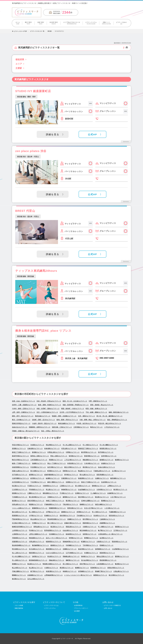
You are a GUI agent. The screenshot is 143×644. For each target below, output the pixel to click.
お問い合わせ (108, 608)
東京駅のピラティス (67, 568)
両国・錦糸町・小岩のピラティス (73, 409)
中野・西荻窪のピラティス (98, 401)
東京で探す (28, 23)
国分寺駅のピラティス (86, 497)
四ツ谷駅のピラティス (83, 486)
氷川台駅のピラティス (37, 549)
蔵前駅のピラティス (57, 545)
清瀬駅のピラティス (74, 519)
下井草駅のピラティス (90, 545)
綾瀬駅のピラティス (53, 478)
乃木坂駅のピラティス (84, 516)
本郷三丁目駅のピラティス (55, 501)
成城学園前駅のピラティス (53, 475)
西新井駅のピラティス (119, 542)
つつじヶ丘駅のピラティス (21, 508)
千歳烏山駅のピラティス (102, 471)
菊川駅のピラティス (73, 501)
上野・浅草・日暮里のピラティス (23, 412)
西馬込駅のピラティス (41, 527)
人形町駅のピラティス (20, 534)
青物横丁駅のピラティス (103, 571)
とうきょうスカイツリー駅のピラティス (78, 575)
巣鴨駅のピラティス (91, 538)
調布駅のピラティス (99, 486)
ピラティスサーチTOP (20, 31)
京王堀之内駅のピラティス (21, 523)
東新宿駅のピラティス (53, 549)
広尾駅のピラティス (82, 493)
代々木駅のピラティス (90, 445)
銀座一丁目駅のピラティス (21, 463)
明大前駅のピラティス (20, 549)
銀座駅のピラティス (122, 460)
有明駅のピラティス (76, 538)
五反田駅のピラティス (109, 482)
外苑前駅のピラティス (75, 463)
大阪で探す (41, 23)
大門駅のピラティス (53, 512)
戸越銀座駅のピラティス (53, 504)
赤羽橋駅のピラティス (86, 571)
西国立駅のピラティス (73, 527)
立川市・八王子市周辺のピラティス (72, 412)
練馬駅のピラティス (70, 497)
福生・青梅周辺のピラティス (117, 420)
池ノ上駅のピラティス (20, 553)
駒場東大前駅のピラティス (52, 564)
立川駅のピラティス (119, 471)
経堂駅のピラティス (37, 478)
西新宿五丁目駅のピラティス (88, 449)
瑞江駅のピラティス (57, 527)
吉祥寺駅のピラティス (109, 456)
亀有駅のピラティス (122, 564)
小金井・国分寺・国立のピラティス (44, 423)
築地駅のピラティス (106, 460)
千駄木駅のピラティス (70, 504)
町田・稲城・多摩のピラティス (96, 409)
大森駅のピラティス (102, 478)
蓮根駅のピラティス (68, 512)
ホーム (18, 23)
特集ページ (106, 23)
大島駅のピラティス (103, 542)
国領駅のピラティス (19, 493)
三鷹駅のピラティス (34, 493)
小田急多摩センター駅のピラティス (110, 534)
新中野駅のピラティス (90, 519)
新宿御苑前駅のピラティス (38, 560)
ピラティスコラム (91, 23)
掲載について (114, 3)
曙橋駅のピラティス (19, 575)
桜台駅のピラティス (34, 564)
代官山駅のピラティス (69, 449)
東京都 (50, 31)
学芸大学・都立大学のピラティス (109, 423)
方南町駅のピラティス (50, 486)
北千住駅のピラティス (20, 475)
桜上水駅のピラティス (20, 568)
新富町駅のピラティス (107, 553)
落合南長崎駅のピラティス (21, 545)
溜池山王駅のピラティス (105, 556)
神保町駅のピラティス (69, 490)
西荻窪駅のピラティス (92, 456)
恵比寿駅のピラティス (53, 445)
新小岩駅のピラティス (38, 471)
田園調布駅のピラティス (57, 508)
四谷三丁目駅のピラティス (90, 482)
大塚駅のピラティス (90, 527)
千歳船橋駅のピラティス (117, 512)
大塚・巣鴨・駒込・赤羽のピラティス (92, 420)
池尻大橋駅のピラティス (103, 504)
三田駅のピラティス (67, 486)
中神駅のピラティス (39, 523)
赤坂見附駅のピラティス (20, 467)
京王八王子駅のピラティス (93, 508)
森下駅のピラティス (37, 571)
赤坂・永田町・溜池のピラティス (48, 409)
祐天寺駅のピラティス (55, 467)
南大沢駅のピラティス (116, 575)
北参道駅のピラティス (35, 449)
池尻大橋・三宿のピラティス (62, 427)
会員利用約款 (78, 605)
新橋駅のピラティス (19, 564)
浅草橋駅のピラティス (103, 549)
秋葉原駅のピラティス (86, 478)
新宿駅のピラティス (39, 452)
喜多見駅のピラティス (67, 516)
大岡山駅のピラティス (37, 542)
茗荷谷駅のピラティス (75, 508)
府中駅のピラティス (71, 475)
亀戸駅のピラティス (105, 530)
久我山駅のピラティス (121, 571)
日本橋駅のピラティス (57, 534)
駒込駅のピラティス (85, 471)
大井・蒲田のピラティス (86, 416)
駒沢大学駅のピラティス (20, 460)
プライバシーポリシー (81, 608)
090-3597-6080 (107, 358)
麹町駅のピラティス (73, 560)
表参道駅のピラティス (52, 449)
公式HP (92, 134)
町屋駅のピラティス (88, 542)
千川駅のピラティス (67, 493)
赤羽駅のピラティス (83, 512)
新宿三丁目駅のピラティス (21, 452)
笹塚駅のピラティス (51, 516)
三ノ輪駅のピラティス (98, 493)
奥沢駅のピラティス (90, 467)
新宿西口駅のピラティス (108, 449)
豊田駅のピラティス (122, 556)
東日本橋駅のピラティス (88, 530)
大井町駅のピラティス (104, 490)
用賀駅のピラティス (56, 460)
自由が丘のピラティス (20, 427)
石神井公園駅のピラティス (90, 501)
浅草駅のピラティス (90, 534)
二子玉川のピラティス (112, 427)
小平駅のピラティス (36, 516)
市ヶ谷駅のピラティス (20, 560)
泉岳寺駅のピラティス (86, 549)
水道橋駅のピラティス (35, 575)
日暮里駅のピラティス (69, 478)
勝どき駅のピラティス (55, 523)
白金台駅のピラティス (70, 530)
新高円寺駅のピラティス (20, 456)
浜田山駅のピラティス (20, 504)
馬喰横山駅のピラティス (71, 556)
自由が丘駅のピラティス (106, 467)
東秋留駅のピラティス (50, 493)
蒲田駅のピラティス (122, 527)
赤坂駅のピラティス (108, 463)
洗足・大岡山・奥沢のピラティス (53, 431)
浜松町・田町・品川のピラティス (43, 420)
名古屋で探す (54, 23)
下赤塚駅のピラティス (20, 497)
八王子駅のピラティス (118, 497)
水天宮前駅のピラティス (20, 482)
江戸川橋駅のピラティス (74, 553)
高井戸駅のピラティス (87, 564)
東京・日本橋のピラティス (21, 420)
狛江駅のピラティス (19, 486)
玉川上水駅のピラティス (36, 579)
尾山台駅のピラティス (38, 519)
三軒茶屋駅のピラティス (39, 460)
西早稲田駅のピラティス (53, 530)
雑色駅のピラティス (88, 556)
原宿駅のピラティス (19, 449)
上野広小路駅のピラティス (38, 534)
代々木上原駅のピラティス (72, 445)
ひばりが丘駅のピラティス (55, 553)
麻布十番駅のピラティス (56, 482)
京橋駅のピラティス (70, 549)
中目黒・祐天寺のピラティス (86, 423)
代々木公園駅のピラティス (21, 556)
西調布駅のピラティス (90, 523)
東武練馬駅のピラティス (40, 545)
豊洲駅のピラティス (108, 501)
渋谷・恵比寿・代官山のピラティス (49, 401)
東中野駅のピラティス (89, 452)
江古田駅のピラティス (20, 490)
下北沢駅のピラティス (38, 482)
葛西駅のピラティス (100, 575)
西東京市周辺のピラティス (21, 423)
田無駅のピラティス (106, 545)
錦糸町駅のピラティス (73, 534)
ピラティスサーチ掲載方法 (112, 605)
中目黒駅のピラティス (38, 467)
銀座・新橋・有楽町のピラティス (50, 405)
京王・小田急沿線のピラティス (47, 412)
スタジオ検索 (19, 605)
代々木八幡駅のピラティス (109, 445)
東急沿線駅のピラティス (67, 423)
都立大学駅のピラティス (73, 467)
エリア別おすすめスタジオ (72, 23)
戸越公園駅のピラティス (20, 571)
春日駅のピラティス (19, 579)
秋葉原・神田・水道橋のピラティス (64, 416)
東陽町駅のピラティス (40, 508)
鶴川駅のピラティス (120, 490)
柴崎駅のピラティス (86, 504)
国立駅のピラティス (102, 497)
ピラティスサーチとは (51, 605)
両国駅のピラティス (36, 504)
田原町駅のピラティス (98, 568)
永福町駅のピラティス (115, 493)
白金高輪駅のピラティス (87, 490)
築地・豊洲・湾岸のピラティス (67, 420)
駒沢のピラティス (96, 427)
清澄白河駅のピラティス (116, 568)
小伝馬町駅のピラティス (120, 549)
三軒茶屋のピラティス (81, 427)
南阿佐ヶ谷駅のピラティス (40, 456)
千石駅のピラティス (34, 486)
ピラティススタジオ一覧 (37, 31)
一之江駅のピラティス (112, 508)
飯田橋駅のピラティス (118, 478)
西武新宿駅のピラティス (108, 560)
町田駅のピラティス (54, 471)
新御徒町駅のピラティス (71, 542)
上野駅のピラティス (114, 486)
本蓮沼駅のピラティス (53, 571)
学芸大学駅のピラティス (20, 445)
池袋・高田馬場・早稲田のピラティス (76, 405)
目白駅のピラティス (100, 516)
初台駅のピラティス (54, 556)
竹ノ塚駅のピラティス (106, 527)
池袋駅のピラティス (39, 463)
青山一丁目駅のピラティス (57, 463)
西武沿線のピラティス (43, 416)
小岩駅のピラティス (51, 568)
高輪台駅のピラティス (57, 560)
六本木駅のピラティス (92, 463)
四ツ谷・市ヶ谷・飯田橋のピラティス (109, 416)
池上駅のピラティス (36, 568)
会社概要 (77, 611)
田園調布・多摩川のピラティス (40, 427)
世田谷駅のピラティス (116, 516)
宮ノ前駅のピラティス (37, 512)
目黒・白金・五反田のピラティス (23, 401)
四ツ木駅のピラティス (70, 564)
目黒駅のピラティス (73, 482)
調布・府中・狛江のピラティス (23, 416)
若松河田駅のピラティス (36, 501)
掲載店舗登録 (19, 608)
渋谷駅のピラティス (37, 445)
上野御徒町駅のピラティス (53, 575)
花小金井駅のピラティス (90, 560)
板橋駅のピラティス (82, 568)
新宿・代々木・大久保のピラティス (75, 401)
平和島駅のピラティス (37, 490)
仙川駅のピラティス (106, 538)
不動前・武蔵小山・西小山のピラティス (26, 431)
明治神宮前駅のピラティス (57, 519)
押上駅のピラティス (53, 490)
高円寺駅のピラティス (106, 452)
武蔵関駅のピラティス (107, 523)
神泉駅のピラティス (70, 571)
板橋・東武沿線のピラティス (119, 412)
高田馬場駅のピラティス (105, 475)
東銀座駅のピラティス (90, 460)
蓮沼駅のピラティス (19, 501)
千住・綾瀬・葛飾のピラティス (96, 412)
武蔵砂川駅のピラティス (73, 523)
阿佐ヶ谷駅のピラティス (59, 456)
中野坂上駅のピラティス (56, 452)
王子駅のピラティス (120, 530)
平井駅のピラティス (36, 530)
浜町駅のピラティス (39, 556)
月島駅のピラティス (54, 497)
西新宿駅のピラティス (37, 553)
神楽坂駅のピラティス (37, 538)
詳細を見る (53, 134)
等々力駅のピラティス (100, 512)
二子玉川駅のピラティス (73, 460)
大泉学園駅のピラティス (20, 478)
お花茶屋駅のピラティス (105, 564)
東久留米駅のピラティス (37, 497)
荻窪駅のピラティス (76, 456)
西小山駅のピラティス (87, 475)
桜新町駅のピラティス (53, 542)
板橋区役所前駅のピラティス (22, 527)
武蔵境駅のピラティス (20, 542)
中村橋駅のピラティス (73, 545)
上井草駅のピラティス (20, 530)
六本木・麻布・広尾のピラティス (23, 409)
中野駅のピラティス (73, 452)
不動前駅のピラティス (20, 538)
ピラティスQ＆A (121, 23)
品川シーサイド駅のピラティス (57, 538)
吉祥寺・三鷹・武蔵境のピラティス (24, 405)
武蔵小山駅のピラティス (20, 471)
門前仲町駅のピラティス (20, 519)
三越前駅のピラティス (107, 519)
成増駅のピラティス (36, 475)
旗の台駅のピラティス (20, 512)
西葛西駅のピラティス (20, 516)
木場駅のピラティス (91, 553)
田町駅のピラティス (70, 471)
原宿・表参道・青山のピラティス (102, 405)
